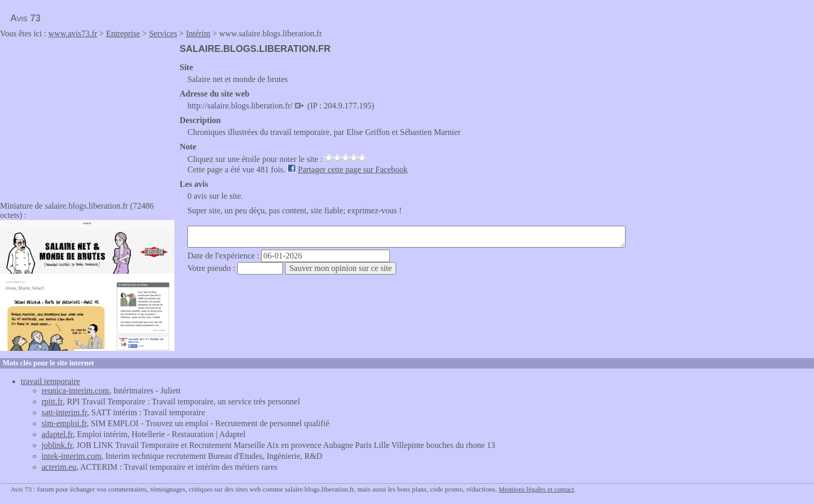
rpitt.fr (52, 401)
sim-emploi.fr (64, 423)
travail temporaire (50, 381)
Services (163, 33)
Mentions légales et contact (537, 489)
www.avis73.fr (73, 33)
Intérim (198, 33)
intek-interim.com (71, 456)
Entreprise (123, 33)
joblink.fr (57, 445)
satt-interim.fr (64, 412)
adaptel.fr (57, 434)
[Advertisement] (87, 116)
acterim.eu (59, 467)
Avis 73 (25, 18)
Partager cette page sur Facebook (353, 169)
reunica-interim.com (75, 391)
